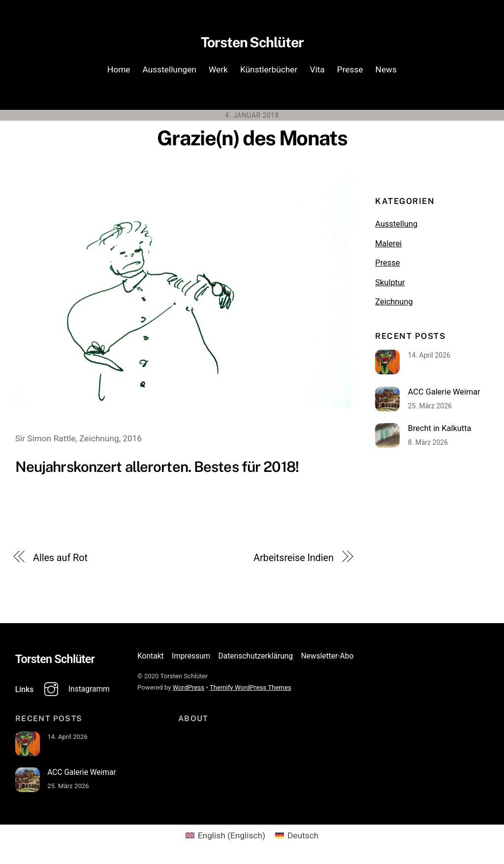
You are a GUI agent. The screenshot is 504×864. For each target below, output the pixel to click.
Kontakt (151, 659)
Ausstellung (396, 227)
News (386, 71)
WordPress (189, 690)
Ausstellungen (170, 71)
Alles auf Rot (60, 561)
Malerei (388, 246)
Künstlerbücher (269, 71)
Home (119, 71)
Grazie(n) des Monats (252, 140)
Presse (350, 71)
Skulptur (390, 285)
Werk (218, 71)
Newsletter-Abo (327, 659)
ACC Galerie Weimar (444, 394)
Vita (317, 71)
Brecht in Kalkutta (440, 431)
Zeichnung (394, 304)
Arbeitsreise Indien (294, 561)
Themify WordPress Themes (251, 690)
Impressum (191, 659)
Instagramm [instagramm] (75, 692)
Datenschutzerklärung (256, 659)
